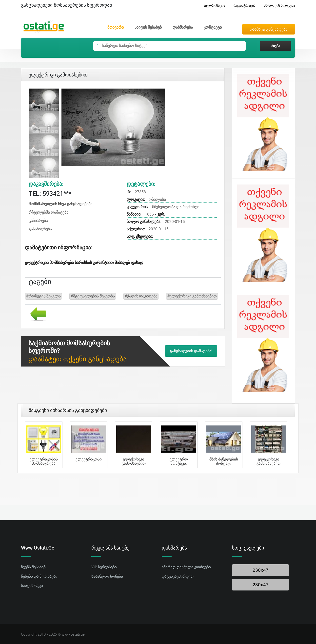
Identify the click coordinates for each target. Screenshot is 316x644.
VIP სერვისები (104, 567)
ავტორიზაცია (212, 6)
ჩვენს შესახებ (33, 567)
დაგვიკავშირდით (178, 576)
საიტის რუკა (32, 586)
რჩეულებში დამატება (49, 212)
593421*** (50, 194)
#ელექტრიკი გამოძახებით (192, 296)
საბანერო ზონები (107, 576)
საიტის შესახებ (148, 27)
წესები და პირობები (39, 576)
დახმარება (183, 27)
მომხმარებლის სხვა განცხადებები (60, 204)
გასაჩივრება (40, 229)
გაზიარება (38, 221)
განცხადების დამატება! (191, 351)
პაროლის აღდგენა (278, 6)
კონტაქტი (213, 27)
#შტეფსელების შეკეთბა (93, 296)
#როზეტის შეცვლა (43, 296)
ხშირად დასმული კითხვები (186, 567)
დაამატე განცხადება (269, 29)
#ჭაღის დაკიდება (141, 296)
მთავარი (116, 27)
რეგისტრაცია (243, 6)
